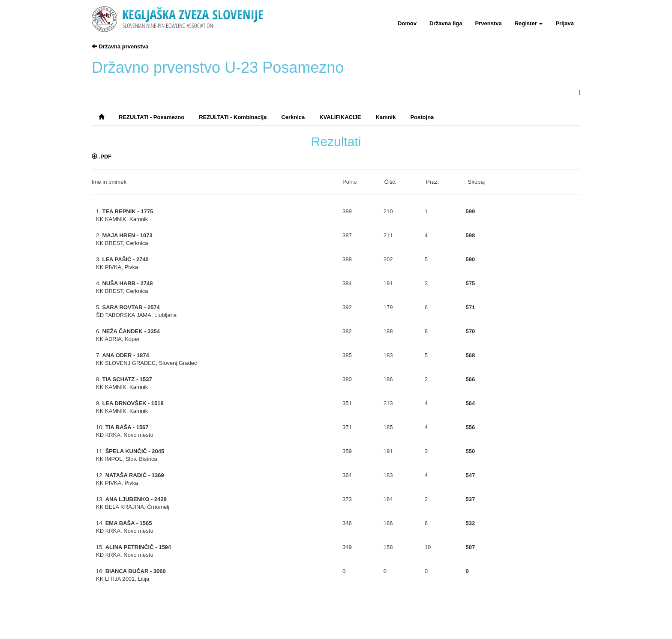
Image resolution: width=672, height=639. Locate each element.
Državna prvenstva (120, 46)
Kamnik (385, 117)
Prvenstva (489, 23)
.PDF (102, 157)
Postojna (422, 117)
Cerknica (293, 117)
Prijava (565, 23)
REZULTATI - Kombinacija (233, 117)
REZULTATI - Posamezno (151, 117)
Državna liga (446, 23)
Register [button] (529, 23)
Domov (407, 23)
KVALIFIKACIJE (340, 117)
